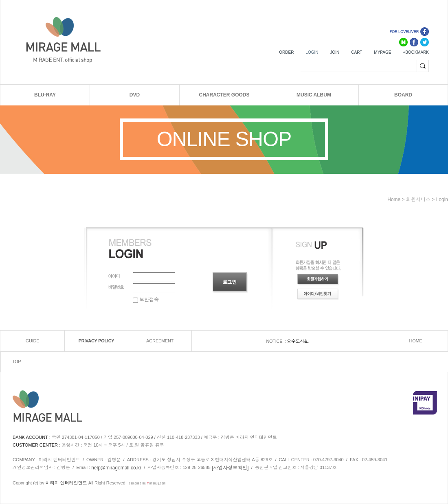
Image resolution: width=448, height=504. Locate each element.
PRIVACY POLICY (97, 341)
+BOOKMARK (416, 52)
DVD (135, 95)
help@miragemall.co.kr (116, 468)
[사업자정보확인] (230, 468)
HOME (416, 341)
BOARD (403, 95)
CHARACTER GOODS (224, 95)
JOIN (335, 52)
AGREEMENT (160, 341)
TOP (17, 362)
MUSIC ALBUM (314, 95)
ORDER (286, 52)
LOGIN (312, 52)
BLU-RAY (45, 95)
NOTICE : (276, 341)
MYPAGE (382, 52)
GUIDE (32, 341)
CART (357, 52)
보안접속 (146, 300)
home (394, 199)
